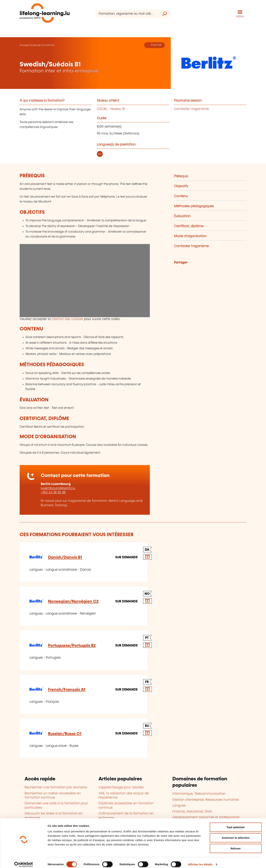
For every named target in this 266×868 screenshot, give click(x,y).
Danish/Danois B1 (65, 557)
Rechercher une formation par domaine (56, 787)
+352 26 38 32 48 (53, 492)
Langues (179, 805)
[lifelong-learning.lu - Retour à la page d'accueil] (45, 14)
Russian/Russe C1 (65, 733)
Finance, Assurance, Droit (192, 811)
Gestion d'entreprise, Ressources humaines (206, 800)
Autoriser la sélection (236, 834)
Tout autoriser (236, 824)
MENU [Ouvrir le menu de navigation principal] (240, 16)
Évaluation (182, 216)
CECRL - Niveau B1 (111, 109)
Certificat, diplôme (189, 226)
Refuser (236, 845)
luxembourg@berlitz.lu (58, 488)
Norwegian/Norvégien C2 (73, 601)
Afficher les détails (200, 861)
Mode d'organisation (190, 236)
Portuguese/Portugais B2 (72, 645)
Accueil (24, 45)
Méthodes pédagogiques (194, 206)
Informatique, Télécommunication (199, 794)
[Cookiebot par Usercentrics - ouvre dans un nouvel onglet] (24, 861)
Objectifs (181, 186)
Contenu (181, 196)
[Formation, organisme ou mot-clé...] (127, 14)
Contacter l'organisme (191, 109)
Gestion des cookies (67, 319)
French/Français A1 (67, 690)
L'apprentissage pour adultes (121, 787)
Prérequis (181, 176)
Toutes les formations (42, 45)
